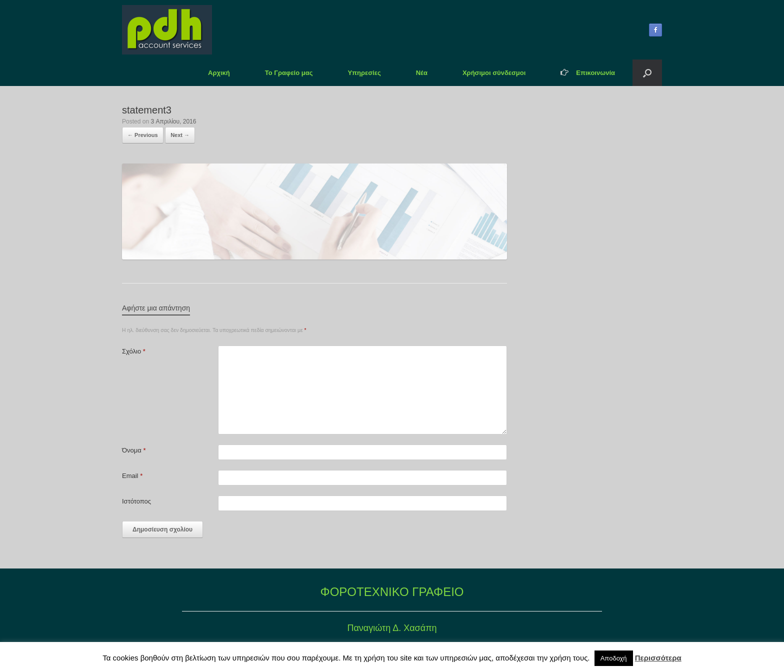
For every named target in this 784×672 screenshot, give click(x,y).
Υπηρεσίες (364, 73)
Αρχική (219, 73)
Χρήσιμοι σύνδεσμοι (494, 73)
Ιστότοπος (136, 501)
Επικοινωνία (588, 73)
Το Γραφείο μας (289, 73)
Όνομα (134, 450)
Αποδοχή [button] (614, 658)
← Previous (143, 135)
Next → (180, 135)
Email (132, 476)
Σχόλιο (134, 351)
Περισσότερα (658, 658)
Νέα (422, 73)
